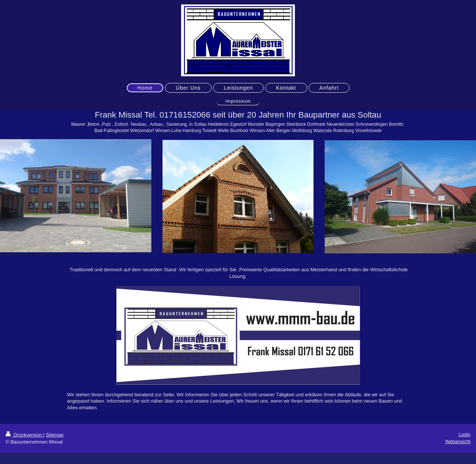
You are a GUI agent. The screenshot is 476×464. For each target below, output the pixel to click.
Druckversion (24, 435)
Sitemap (55, 435)
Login (464, 434)
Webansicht (458, 441)
